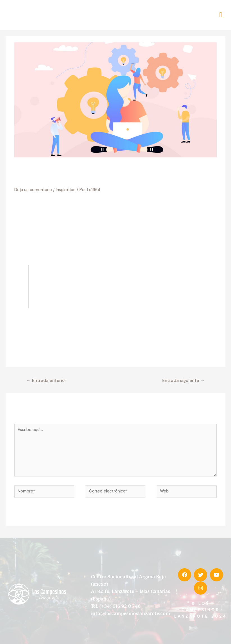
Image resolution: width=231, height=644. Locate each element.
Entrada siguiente (183, 374)
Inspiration (66, 184)
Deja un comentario (33, 184)
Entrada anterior (46, 374)
